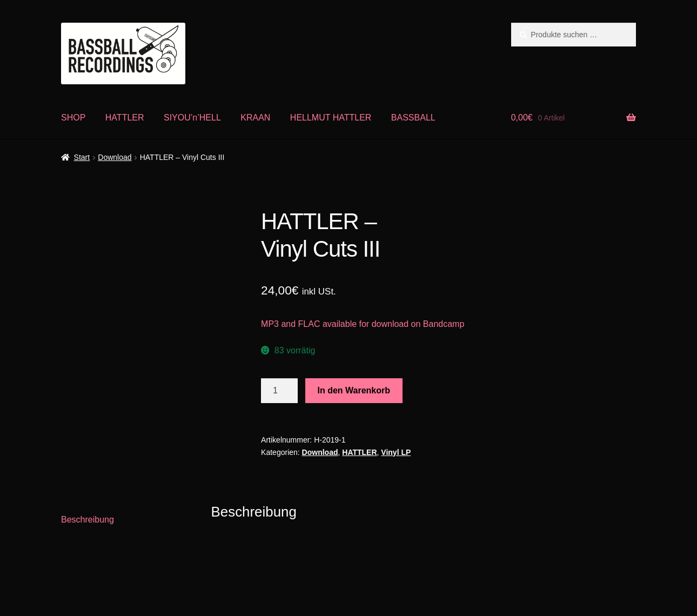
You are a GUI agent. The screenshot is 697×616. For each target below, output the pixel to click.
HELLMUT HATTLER (331, 118)
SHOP (73, 118)
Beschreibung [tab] (88, 520)
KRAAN (255, 118)
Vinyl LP (396, 452)
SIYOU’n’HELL (192, 118)
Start (82, 157)
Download (115, 157)
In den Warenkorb (354, 390)
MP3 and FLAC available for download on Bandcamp (363, 324)
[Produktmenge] (279, 391)
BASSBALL (413, 118)
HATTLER (125, 118)
